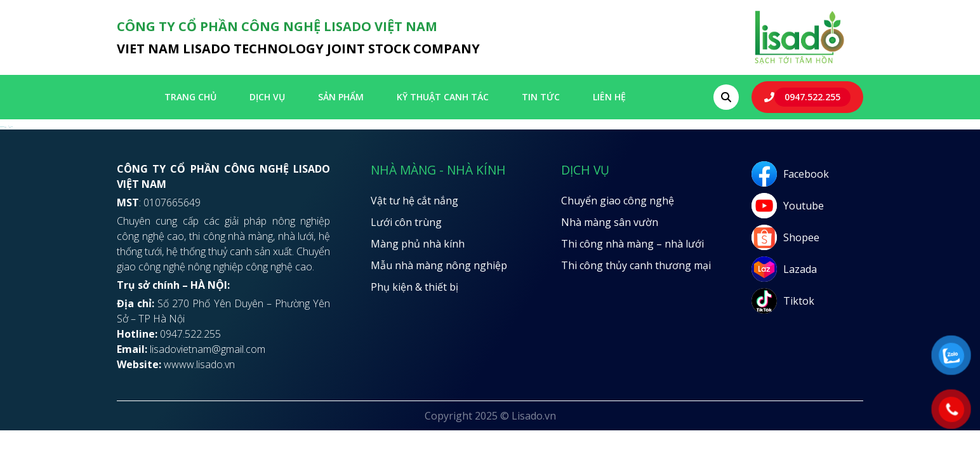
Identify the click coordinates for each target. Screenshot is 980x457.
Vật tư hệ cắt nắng (414, 201)
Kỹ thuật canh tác (443, 97)
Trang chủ (190, 97)
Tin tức (541, 97)
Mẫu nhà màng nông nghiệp (439, 265)
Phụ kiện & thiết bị (414, 287)
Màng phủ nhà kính (418, 244)
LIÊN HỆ (609, 97)
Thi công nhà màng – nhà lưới (632, 244)
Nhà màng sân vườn (610, 222)
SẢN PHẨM (341, 97)
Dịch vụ (267, 97)
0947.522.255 (812, 97)
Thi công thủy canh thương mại (636, 265)
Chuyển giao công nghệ (618, 201)
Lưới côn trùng (406, 222)
